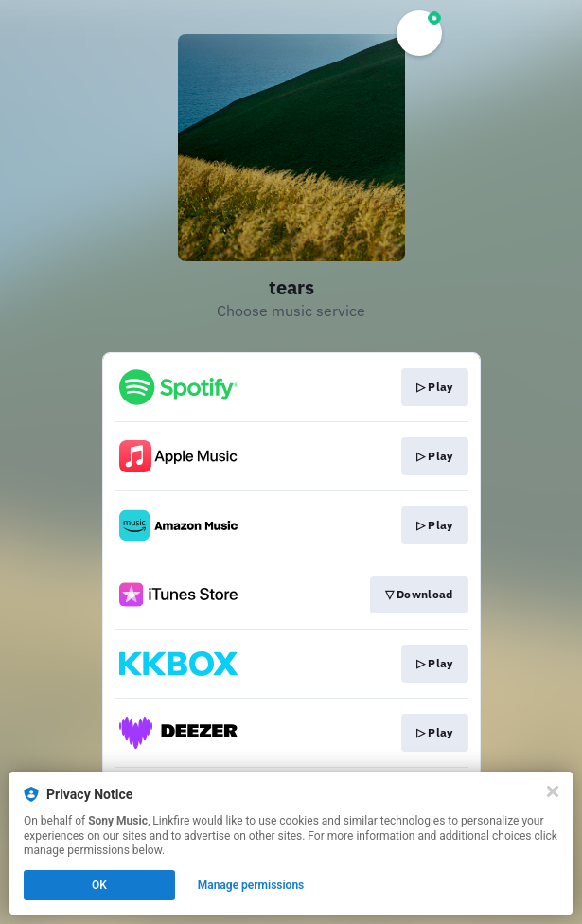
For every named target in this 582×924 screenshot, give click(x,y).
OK (99, 885)
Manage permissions (251, 885)
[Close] (553, 791)
